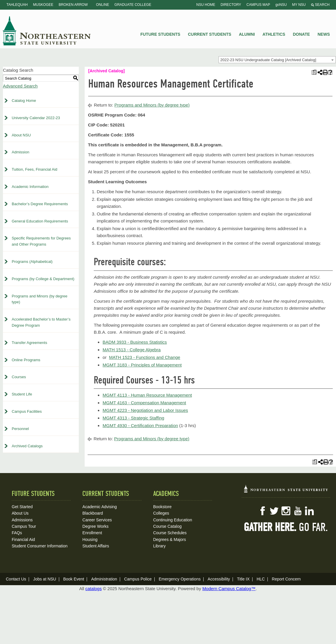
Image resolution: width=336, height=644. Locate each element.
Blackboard (93, 513)
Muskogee (43, 5)
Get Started (22, 507)
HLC (261, 579)
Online (103, 5)
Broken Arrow (73, 5)
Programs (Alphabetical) (32, 262)
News (324, 34)
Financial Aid (23, 539)
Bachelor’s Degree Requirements (40, 204)
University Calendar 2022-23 (36, 118)
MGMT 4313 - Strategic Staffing (133, 418)
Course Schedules (170, 533)
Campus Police (138, 579)
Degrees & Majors (170, 539)
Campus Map (258, 5)
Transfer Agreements (29, 343)
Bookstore (162, 507)
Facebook (262, 511)
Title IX (243, 579)
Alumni (247, 34)
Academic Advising (100, 507)
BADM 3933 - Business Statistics (135, 342)
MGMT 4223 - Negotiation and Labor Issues (145, 410)
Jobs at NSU (45, 579)
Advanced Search (20, 86)
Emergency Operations (180, 579)
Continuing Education (173, 520)
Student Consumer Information (40, 546)
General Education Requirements (40, 221)
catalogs (93, 589)
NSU (47, 31)
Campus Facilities (27, 411)
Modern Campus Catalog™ (229, 589)
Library (160, 546)
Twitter (274, 511)
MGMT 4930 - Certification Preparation (140, 425)
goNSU (281, 5)
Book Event (74, 579)
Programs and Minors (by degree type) (40, 299)
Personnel (20, 429)
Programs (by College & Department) (43, 279)
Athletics (274, 34)
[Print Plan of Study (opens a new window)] (314, 72)
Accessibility (219, 579)
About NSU (21, 135)
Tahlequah (17, 5)
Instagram (286, 511)
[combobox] (277, 60)
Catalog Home (24, 101)
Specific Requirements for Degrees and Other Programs (41, 241)
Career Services (97, 520)
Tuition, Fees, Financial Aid (35, 169)
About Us (20, 513)
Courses (19, 377)
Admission (21, 152)
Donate (301, 34)
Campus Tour (24, 526)
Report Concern (286, 579)
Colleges (161, 513)
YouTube (298, 511)
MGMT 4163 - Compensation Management (144, 403)
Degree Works (95, 526)
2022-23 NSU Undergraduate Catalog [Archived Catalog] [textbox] (268, 60)
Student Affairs (96, 546)
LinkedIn (309, 511)
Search (320, 5)
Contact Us (16, 579)
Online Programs (26, 360)
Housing (90, 539)
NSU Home (206, 5)
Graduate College (133, 5)
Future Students (160, 34)
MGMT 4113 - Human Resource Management (147, 395)
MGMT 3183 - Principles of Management (142, 365)
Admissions (22, 520)
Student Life (22, 394)
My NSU (299, 5)
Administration (104, 579)
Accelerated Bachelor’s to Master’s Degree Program (41, 322)
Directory (231, 5)
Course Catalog (167, 526)
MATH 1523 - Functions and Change (145, 357)
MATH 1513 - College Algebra (132, 350)
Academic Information (30, 187)
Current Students (210, 34)
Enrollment (92, 533)
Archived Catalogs (27, 446)
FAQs (17, 533)
